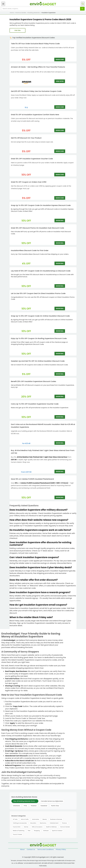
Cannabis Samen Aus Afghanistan (52, 801)
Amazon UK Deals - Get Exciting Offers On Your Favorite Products (38, 67)
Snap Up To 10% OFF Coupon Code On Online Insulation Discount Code (40, 316)
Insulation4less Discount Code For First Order (30, 250)
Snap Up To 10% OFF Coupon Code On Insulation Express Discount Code (41, 205)
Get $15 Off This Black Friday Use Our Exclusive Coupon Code (36, 91)
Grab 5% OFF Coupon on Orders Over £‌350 (29, 182)
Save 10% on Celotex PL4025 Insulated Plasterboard (32, 479)
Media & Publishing (19, 831)
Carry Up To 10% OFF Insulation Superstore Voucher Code (35, 404)
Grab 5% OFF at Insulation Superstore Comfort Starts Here (35, 115)
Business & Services (56, 819)
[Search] (82, 9)
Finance (64, 823)
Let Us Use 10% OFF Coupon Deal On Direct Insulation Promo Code (38, 293)
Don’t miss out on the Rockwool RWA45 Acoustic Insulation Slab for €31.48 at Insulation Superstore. (43, 426)
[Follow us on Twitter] (43, 853)
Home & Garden (65, 827)
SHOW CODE (60, 59)
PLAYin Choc (55, 806)
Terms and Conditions (45, 849)
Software (46, 831)
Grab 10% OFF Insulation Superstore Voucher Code (32, 159)
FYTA (25, 806)
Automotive (36, 819)
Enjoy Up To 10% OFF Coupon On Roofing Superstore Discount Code (39, 338)
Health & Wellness (51, 827)
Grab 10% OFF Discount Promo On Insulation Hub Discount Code (38, 228)
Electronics (43, 823)
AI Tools (15, 819)
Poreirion (34, 806)
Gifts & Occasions (37, 827)
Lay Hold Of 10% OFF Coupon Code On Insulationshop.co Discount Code (41, 271)
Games (26, 827)
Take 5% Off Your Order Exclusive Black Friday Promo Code (35, 44)
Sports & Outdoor (57, 831)
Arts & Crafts (25, 819)
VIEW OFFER (60, 81)
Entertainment (54, 823)
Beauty (45, 819)
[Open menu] (3, 4)
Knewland (44, 806)
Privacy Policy (61, 849)
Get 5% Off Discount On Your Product (26, 138)
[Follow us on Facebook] (39, 853)
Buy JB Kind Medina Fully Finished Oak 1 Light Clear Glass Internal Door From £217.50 (43, 452)
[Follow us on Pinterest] (47, 853)
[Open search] (83, 4)
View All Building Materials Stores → (25, 801)
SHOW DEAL (60, 221)
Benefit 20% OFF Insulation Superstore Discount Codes (34, 381)
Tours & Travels (17, 834)
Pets (29, 831)
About (22, 849)
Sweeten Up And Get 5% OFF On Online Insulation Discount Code (38, 361)
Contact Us (31, 849)
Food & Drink (17, 827)
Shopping (37, 831)
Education (33, 823)
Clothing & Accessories (20, 823)
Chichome (16, 806)
